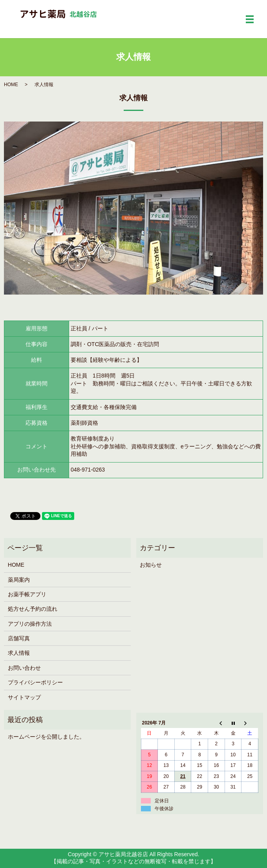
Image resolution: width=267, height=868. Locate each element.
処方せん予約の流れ (33, 609)
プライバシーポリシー (35, 682)
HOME (11, 85)
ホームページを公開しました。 (46, 737)
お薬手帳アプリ (27, 594)
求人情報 (19, 653)
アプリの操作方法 (30, 624)
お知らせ (151, 565)
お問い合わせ (24, 668)
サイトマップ (24, 697)
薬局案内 (19, 580)
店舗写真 (19, 638)
